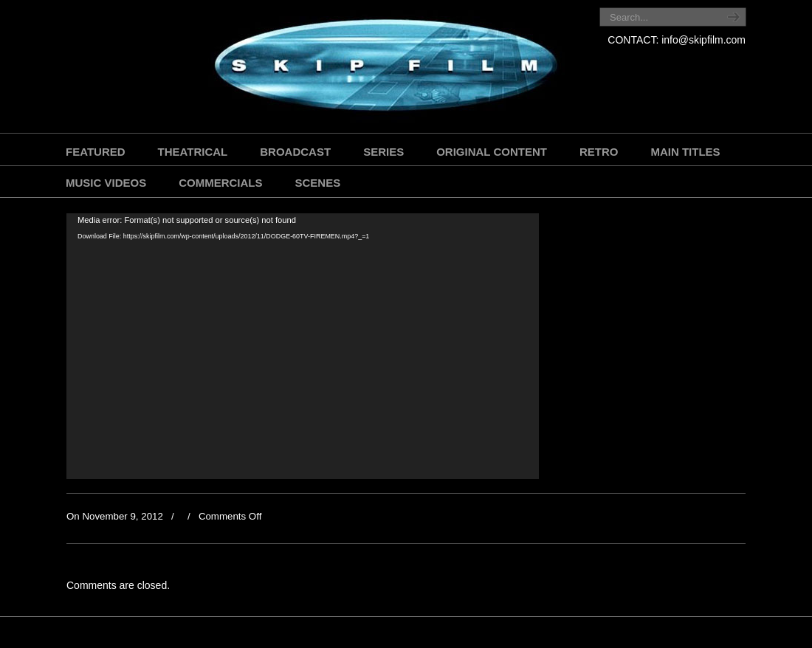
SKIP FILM (319, 68)
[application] (303, 346)
